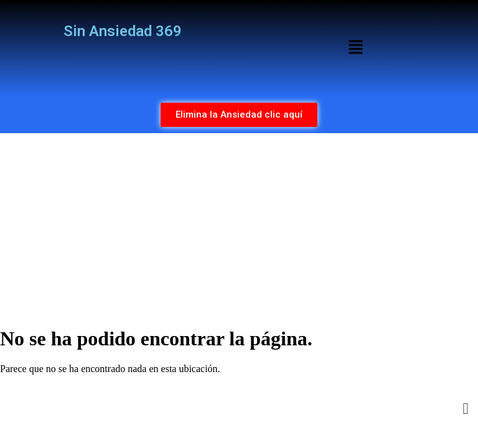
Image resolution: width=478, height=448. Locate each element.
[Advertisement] (239, 226)
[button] (355, 48)
